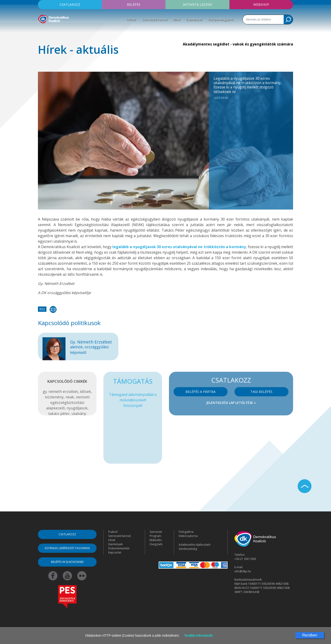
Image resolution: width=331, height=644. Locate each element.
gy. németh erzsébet (60, 392)
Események (194, 20)
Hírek (177, 20)
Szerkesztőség (188, 549)
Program (155, 536)
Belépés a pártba (201, 392)
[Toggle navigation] (41, 30)
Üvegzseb (156, 544)
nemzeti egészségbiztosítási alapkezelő (68, 403)
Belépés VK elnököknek (67, 562)
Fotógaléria (186, 532)
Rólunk (131, 20)
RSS (42, 309)
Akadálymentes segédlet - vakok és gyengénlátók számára (238, 44)
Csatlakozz (70, 4)
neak (70, 397)
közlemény (54, 397)
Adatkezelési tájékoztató (195, 545)
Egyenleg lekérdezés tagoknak (67, 548)
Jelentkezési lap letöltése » (231, 403)
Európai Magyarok (221, 20)
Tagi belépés (261, 392)
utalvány (79, 414)
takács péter (59, 414)
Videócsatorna (188, 536)
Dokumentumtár (119, 548)
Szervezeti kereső (155, 20)
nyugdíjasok (77, 408)
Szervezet (156, 532)
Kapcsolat (115, 552)
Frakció (113, 532)
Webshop (261, 4)
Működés (156, 540)
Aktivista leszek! (197, 4)
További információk (198, 635)
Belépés (134, 4)
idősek (85, 392)
